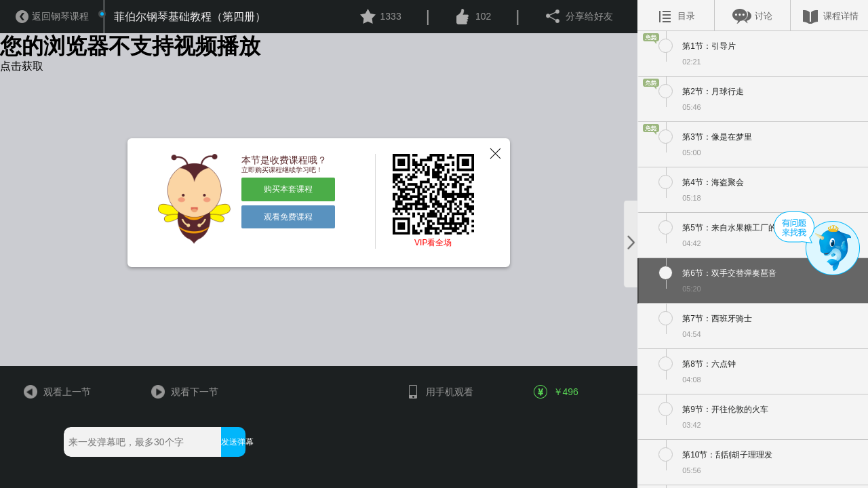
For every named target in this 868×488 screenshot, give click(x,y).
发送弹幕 (233, 442)
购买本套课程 (288, 189)
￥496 (557, 392)
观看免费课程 (288, 217)
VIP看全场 (433, 243)
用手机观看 (439, 392)
